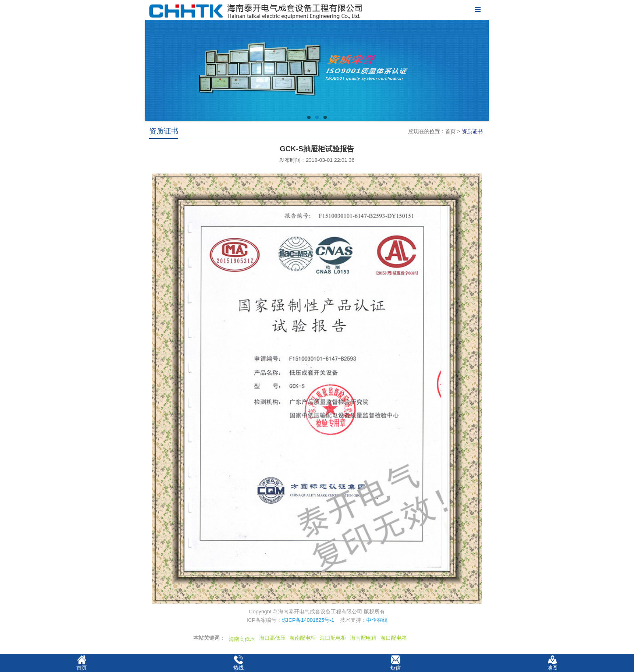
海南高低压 (242, 639)
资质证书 (472, 131)
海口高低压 (272, 638)
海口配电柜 (333, 638)
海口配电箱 (394, 638)
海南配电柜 (303, 638)
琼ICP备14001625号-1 (308, 620)
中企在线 (377, 620)
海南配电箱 (363, 638)
